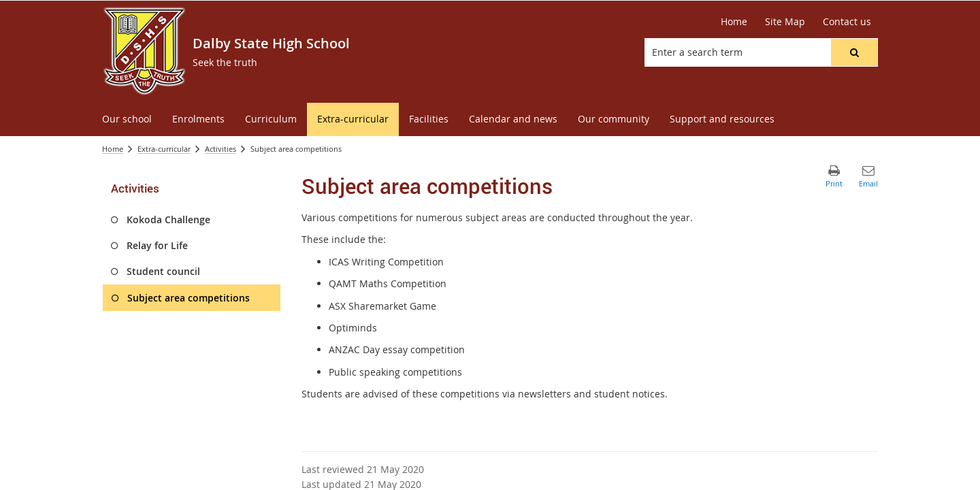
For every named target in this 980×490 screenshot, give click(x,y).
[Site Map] (785, 22)
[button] (854, 52)
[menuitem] (127, 119)
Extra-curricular (164, 149)
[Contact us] (847, 22)
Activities (220, 149)
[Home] (734, 22)
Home (113, 149)
